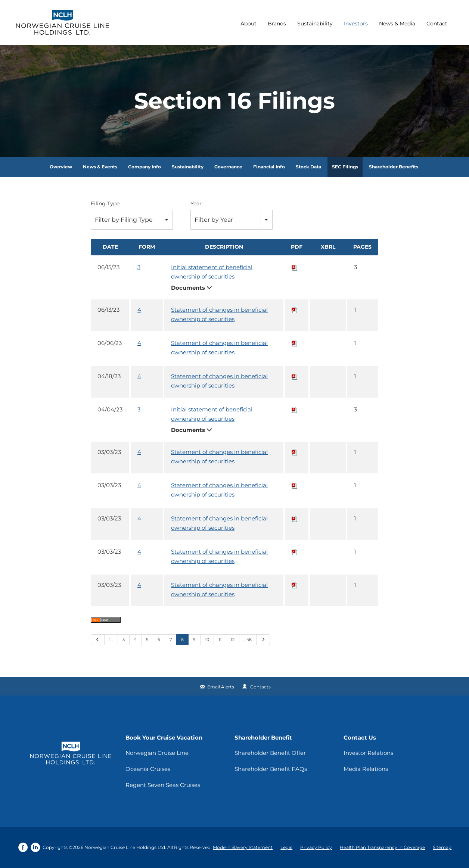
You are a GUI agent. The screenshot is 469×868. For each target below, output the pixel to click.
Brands (277, 24)
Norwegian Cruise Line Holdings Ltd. (125, 847)
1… (111, 640)
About (249, 24)
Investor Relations (368, 753)
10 (207, 640)
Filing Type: (106, 203)
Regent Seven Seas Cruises (163, 785)
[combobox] (132, 220)
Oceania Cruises (148, 769)
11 (220, 640)
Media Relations (366, 769)
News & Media (397, 24)
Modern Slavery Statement (243, 847)
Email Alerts (221, 687)
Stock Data (308, 167)
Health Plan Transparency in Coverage (382, 847)
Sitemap (442, 847)
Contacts (260, 687)
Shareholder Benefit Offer (270, 753)
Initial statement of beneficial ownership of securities (212, 272)
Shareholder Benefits (394, 167)
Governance (228, 167)
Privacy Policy (316, 847)
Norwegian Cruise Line (157, 753)
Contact (437, 24)
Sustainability (315, 24)
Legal (286, 847)
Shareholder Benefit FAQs (271, 769)
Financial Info (269, 167)
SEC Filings (345, 167)
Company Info (145, 167)
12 (233, 640)
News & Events (100, 167)
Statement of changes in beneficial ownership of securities (219, 314)
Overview (61, 167)
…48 (248, 640)
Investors (356, 24)
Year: (197, 203)
